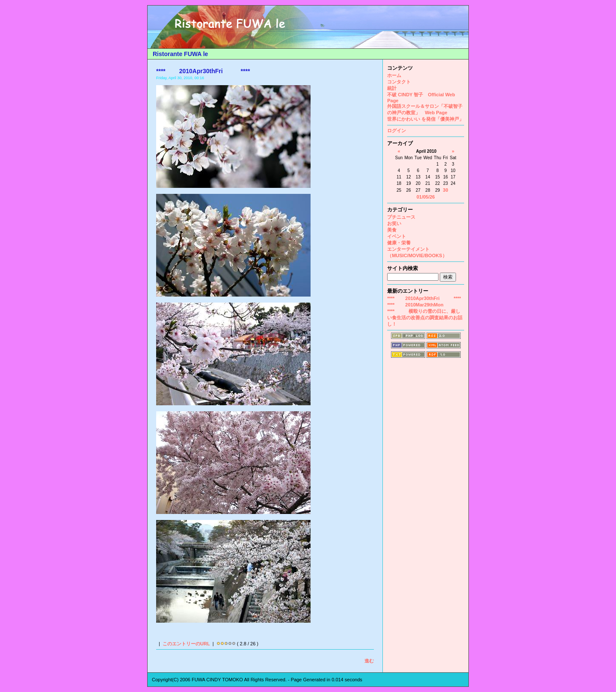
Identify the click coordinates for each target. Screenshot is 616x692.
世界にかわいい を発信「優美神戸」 (425, 119)
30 (445, 190)
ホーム (394, 75)
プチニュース (401, 217)
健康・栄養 (399, 243)
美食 (392, 230)
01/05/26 (426, 197)
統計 (392, 88)
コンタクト (399, 82)
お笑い (394, 223)
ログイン (397, 131)
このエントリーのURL (186, 644)
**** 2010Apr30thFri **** (424, 298)
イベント (397, 236)
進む (369, 661)
